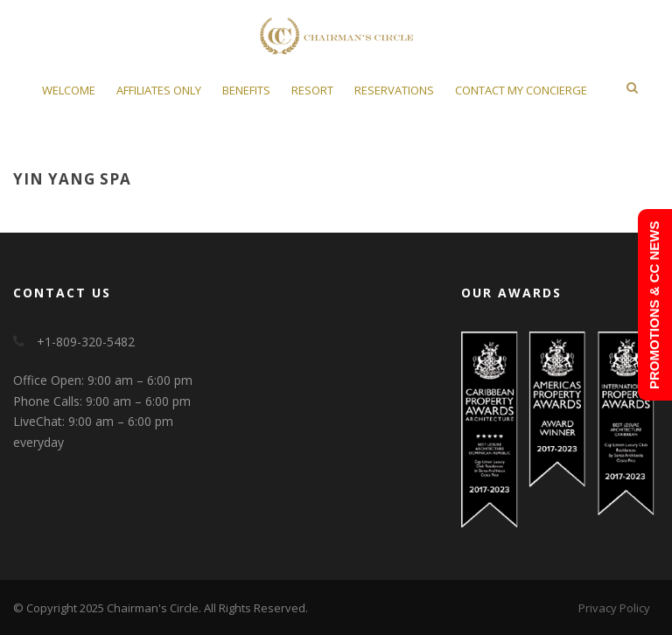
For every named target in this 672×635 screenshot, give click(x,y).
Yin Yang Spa (72, 179)
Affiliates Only (159, 90)
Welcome (69, 90)
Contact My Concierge (521, 90)
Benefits (246, 90)
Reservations (394, 90)
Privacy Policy (614, 608)
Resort (312, 90)
